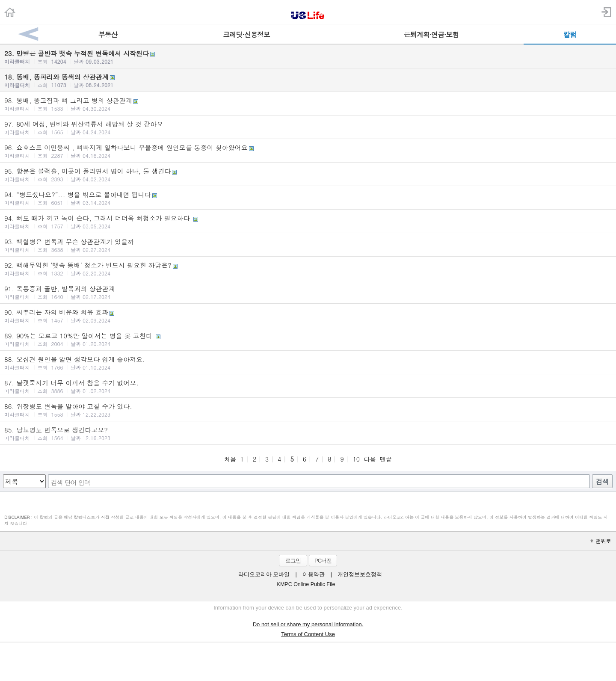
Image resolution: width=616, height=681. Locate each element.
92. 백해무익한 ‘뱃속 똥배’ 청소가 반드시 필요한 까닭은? (308, 269)
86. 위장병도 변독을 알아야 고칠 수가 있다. (308, 410)
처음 (230, 459)
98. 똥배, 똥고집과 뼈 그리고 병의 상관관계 (308, 104)
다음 (370, 459)
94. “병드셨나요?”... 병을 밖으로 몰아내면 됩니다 (308, 198)
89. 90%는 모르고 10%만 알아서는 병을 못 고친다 (308, 339)
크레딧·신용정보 (246, 34)
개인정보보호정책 (360, 574)
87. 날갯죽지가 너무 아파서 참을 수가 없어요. (308, 386)
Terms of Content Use (308, 634)
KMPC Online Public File (306, 584)
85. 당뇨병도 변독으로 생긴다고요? (308, 433)
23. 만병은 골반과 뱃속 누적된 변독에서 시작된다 (308, 57)
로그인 (293, 561)
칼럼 (570, 34)
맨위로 (601, 541)
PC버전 (323, 561)
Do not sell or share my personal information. (308, 624)
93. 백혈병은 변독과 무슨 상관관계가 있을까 (308, 245)
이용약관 (314, 574)
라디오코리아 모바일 (264, 574)
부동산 (108, 34)
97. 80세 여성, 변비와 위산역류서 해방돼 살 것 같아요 (308, 127)
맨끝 (386, 459)
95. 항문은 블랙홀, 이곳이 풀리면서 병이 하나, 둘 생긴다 (308, 175)
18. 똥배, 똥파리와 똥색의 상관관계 (308, 80)
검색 (602, 481)
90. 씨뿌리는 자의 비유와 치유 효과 (308, 316)
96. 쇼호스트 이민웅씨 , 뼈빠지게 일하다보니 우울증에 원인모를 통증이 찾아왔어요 (308, 151)
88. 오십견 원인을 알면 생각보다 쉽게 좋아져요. (308, 363)
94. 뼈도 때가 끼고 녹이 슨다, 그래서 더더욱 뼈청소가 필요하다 (308, 222)
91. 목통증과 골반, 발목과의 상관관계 (308, 292)
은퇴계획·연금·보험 (431, 34)
